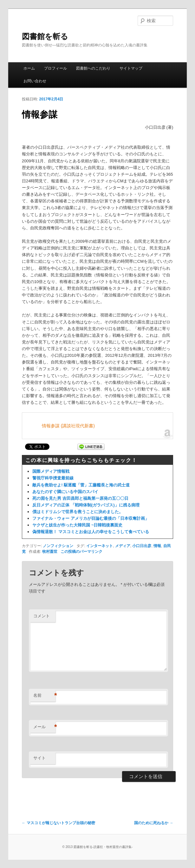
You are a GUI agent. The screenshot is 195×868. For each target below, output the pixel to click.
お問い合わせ (35, 81)
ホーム (29, 68)
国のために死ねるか (154, 823)
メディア (123, 546)
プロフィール (55, 68)
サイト (39, 758)
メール (44, 727)
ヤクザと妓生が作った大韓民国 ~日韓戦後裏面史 (77, 525)
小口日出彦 (142, 546)
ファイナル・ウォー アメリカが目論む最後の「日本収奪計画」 (91, 518)
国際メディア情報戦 (51, 471)
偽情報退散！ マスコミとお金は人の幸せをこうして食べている (91, 532)
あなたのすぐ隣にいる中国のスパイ (65, 492)
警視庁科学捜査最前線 (53, 478)
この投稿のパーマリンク (81, 552)
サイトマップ (131, 68)
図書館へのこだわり (93, 68)
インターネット (100, 546)
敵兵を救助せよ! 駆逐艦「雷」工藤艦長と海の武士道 (81, 485)
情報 (157, 546)
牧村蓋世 (50, 552)
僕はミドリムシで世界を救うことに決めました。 (78, 512)
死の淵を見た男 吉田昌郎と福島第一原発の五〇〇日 (80, 498)
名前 (44, 696)
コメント (42, 616)
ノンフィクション (58, 546)
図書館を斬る (45, 36)
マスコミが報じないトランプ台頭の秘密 (58, 823)
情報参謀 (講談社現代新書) (68, 426)
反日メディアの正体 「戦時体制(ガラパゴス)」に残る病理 (86, 505)
